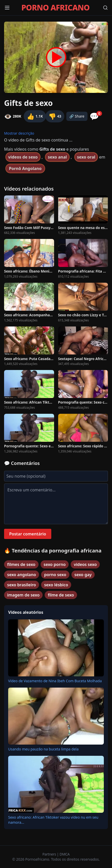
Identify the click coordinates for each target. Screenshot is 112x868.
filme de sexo (61, 595)
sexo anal (57, 157)
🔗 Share (77, 116)
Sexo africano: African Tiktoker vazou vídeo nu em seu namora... (53, 820)
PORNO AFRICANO (55, 8)
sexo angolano (22, 575)
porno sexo (55, 575)
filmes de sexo (21, 564)
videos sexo (85, 564)
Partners (50, 854)
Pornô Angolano (25, 168)
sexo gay (83, 575)
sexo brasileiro (22, 585)
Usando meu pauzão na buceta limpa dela (43, 749)
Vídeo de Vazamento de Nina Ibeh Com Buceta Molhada (55, 681)
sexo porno (55, 564)
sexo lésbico (56, 585)
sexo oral (86, 157)
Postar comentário (28, 534)
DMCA (65, 854)
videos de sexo (23, 157)
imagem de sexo (23, 595)
